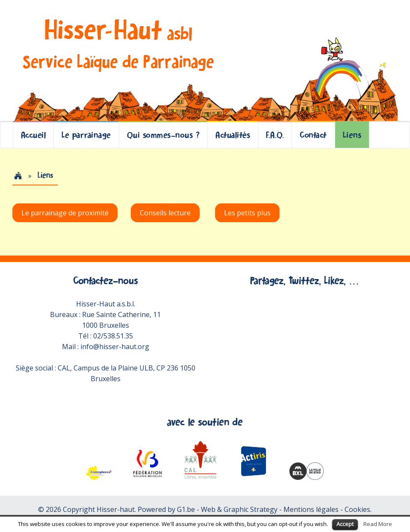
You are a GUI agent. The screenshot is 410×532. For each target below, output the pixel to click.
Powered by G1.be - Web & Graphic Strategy (208, 509)
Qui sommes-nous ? (164, 135)
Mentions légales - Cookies (327, 509)
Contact (313, 135)
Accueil (34, 135)
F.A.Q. (275, 135)
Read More (378, 524)
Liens (352, 135)
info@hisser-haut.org (115, 347)
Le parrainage (86, 135)
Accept (345, 524)
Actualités (233, 135)
